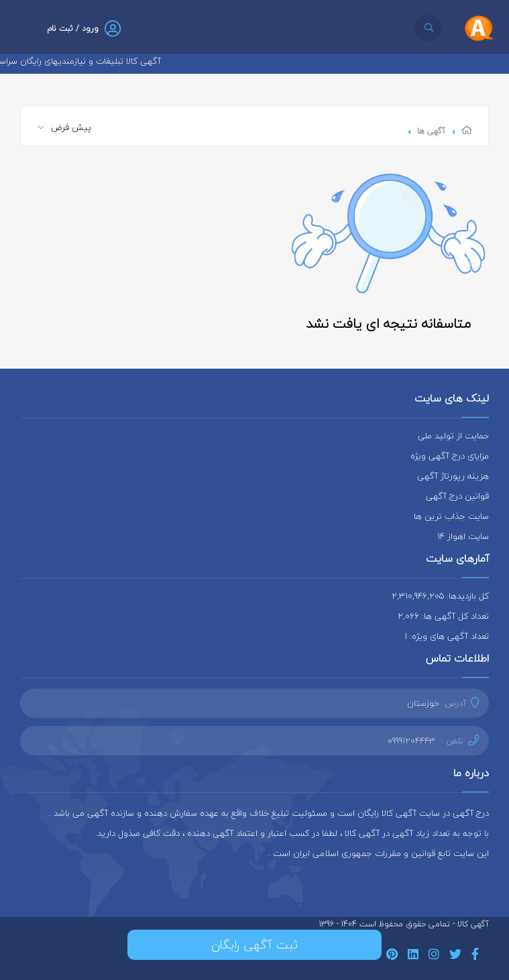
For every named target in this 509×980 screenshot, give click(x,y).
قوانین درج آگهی (457, 496)
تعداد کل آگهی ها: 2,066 (443, 616)
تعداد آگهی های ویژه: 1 (447, 636)
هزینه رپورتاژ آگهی (453, 476)
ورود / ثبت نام (73, 28)
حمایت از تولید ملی (453, 436)
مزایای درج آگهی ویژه (450, 456)
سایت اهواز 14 (463, 536)
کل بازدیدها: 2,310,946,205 (440, 596)
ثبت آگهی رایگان (255, 945)
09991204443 (411, 741)
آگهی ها (431, 131)
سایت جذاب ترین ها (451, 516)
